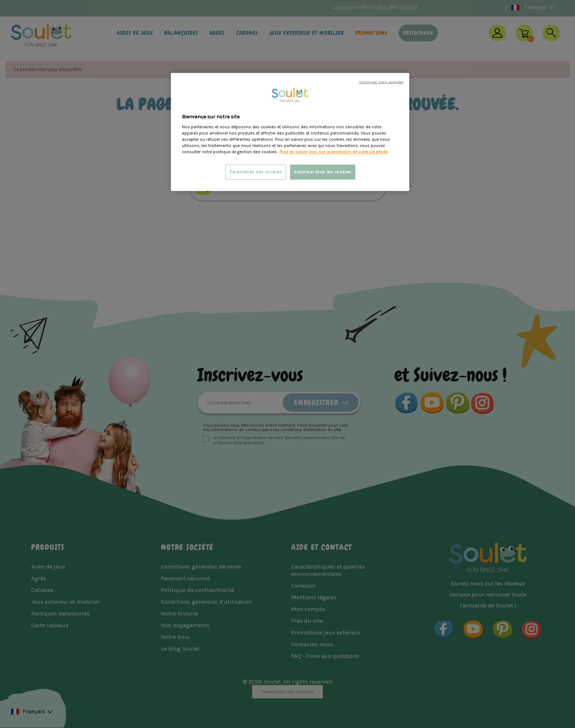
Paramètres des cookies (256, 172)
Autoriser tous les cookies (323, 172)
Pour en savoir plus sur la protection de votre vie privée (334, 152)
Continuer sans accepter (382, 82)
